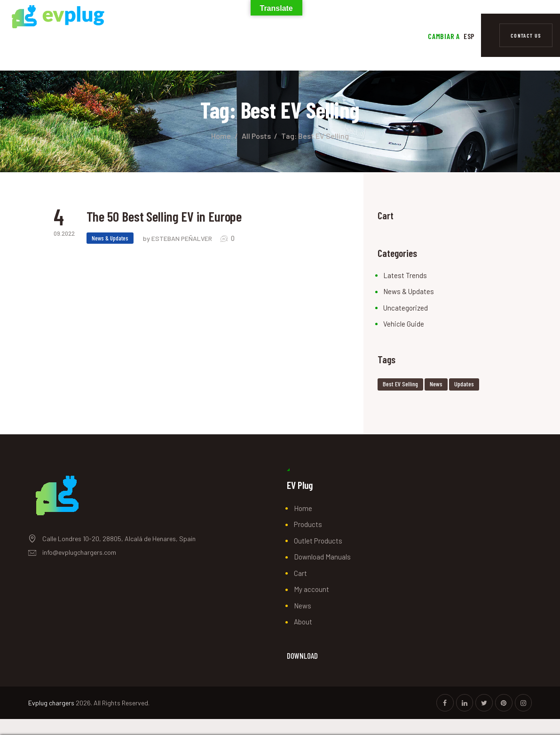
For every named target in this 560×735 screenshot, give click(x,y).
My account (312, 589)
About (303, 622)
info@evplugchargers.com (79, 552)
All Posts (256, 136)
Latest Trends (405, 275)
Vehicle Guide (404, 324)
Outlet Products (318, 541)
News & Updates (110, 239)
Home (221, 136)
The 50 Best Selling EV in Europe (169, 217)
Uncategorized (406, 308)
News (303, 606)
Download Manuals (322, 557)
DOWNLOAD (302, 656)
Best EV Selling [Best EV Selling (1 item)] (400, 384)
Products (308, 524)
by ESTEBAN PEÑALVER (178, 239)
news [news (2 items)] (436, 384)
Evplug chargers (51, 703)
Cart (300, 573)
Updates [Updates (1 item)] (464, 384)
